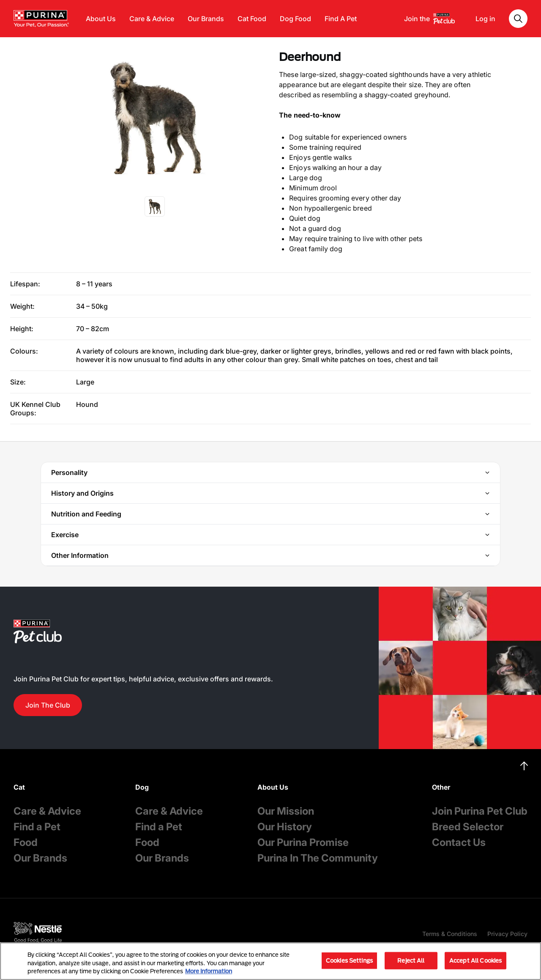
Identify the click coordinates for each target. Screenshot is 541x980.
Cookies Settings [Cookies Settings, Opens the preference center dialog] (349, 960)
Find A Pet (341, 19)
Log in (485, 19)
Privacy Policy (507, 934)
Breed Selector (468, 827)
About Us (101, 19)
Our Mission (286, 811)
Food (26, 842)
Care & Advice (152, 19)
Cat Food (252, 19)
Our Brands (206, 19)
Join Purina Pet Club (480, 811)
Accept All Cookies (475, 960)
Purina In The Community (318, 858)
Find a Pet (37, 827)
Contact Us (459, 842)
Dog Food (295, 19)
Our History (285, 827)
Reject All (411, 960)
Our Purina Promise (303, 842)
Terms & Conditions (450, 934)
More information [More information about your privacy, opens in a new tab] (209, 971)
